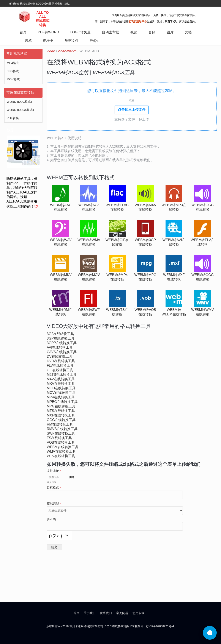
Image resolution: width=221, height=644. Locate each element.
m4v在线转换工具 (61, 379)
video (51, 51)
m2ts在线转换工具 (62, 375)
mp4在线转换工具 (61, 397)
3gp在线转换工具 (61, 338)
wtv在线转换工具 (61, 456)
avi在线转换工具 (60, 347)
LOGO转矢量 (44, 4)
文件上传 (54, 471)
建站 (67, 4)
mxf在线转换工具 (61, 415)
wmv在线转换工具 (61, 451)
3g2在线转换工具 (60, 334)
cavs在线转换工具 (62, 352)
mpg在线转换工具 (61, 406)
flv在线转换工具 (60, 366)
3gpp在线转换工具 (62, 343)
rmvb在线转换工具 (62, 429)
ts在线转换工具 (59, 438)
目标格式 (54, 488)
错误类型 (54, 504)
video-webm (67, 51)
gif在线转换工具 (60, 370)
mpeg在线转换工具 (62, 402)
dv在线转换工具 (60, 356)
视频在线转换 (28, 4)
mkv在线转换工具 (61, 384)
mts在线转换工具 (61, 411)
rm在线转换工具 (60, 424)
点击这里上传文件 (132, 110)
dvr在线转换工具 (61, 361)
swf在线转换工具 (61, 433)
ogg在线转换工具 (61, 420)
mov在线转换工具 (61, 393)
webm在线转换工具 (63, 447)
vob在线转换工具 (61, 442)
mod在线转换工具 (61, 388)
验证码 (52, 519)
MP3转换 (14, 4)
